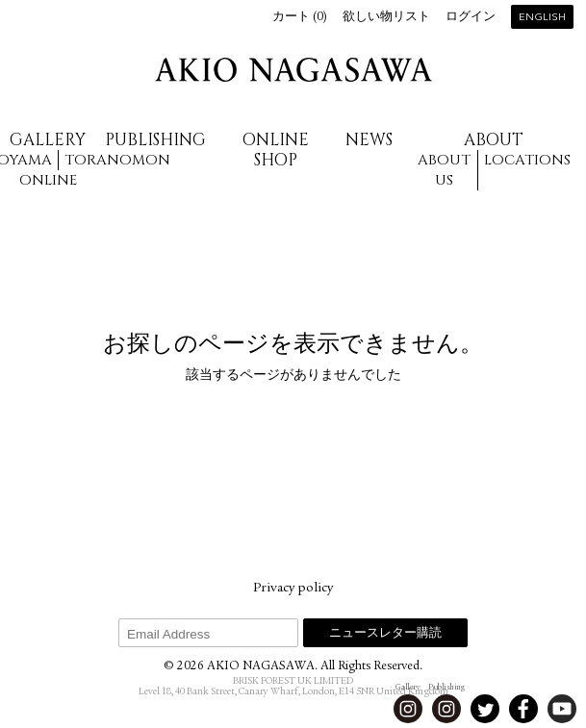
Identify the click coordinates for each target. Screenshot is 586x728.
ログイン (471, 18)
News (369, 140)
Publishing (155, 140)
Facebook (523, 709)
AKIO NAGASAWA (293, 70)
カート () (300, 18)
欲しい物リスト (386, 18)
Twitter (485, 709)
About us (444, 170)
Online (48, 180)
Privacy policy (293, 589)
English (542, 18)
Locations (527, 160)
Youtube (562, 709)
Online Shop (276, 150)
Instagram (408, 709)
